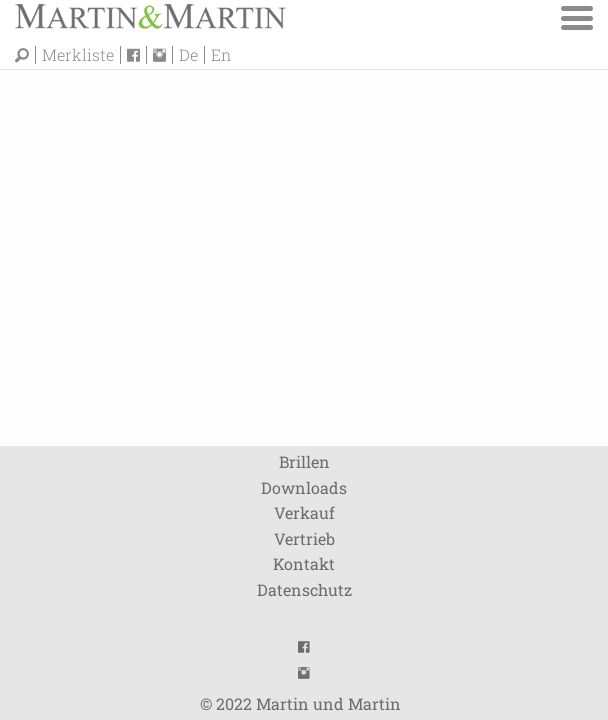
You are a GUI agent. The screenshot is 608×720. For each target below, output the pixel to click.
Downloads (304, 487)
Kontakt (304, 563)
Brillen (304, 461)
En (221, 55)
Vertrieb (304, 538)
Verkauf (304, 512)
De (188, 55)
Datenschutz (304, 589)
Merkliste (78, 55)
